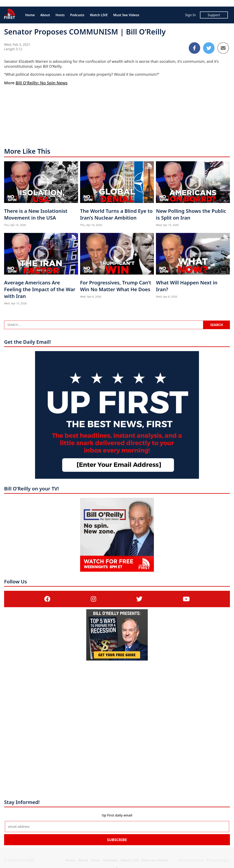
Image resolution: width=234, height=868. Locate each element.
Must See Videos (126, 15)
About (45, 15)
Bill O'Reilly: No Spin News (41, 83)
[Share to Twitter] (209, 48)
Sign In (190, 15)
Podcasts (77, 15)
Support (214, 15)
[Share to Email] (223, 48)
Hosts (60, 15)
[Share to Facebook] (194, 48)
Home (30, 15)
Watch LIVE (99, 15)
